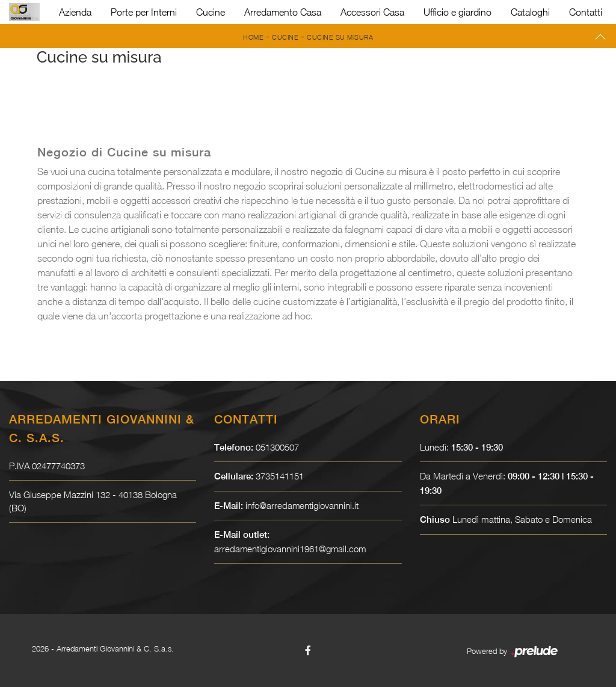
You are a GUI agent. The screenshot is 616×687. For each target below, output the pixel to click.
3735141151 (280, 476)
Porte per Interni (144, 12)
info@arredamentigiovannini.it (302, 505)
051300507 (277, 447)
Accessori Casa (372, 12)
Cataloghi (530, 12)
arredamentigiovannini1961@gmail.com (291, 549)
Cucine (211, 12)
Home (253, 37)
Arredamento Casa (283, 12)
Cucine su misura (340, 37)
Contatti (586, 12)
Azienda (75, 12)
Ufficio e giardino (457, 12)
